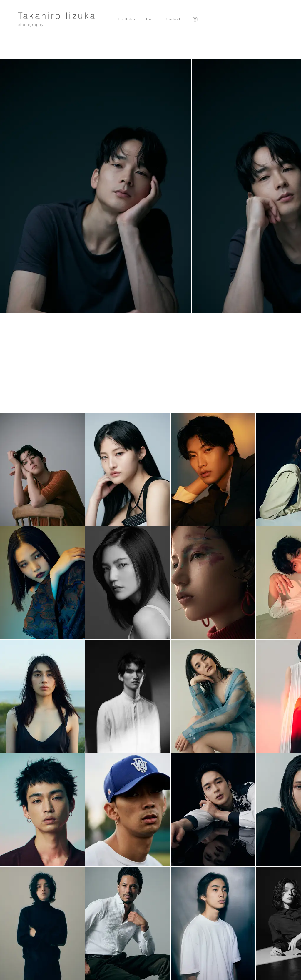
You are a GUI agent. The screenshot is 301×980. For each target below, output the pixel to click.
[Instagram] (195, 19)
